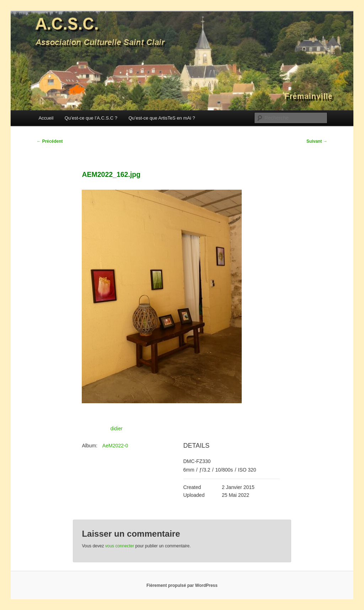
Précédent (50, 141)
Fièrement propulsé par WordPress (182, 585)
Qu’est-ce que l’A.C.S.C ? (91, 118)
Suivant (317, 141)
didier (116, 428)
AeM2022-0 (115, 446)
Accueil (46, 118)
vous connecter (120, 546)
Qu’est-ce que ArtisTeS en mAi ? (162, 118)
